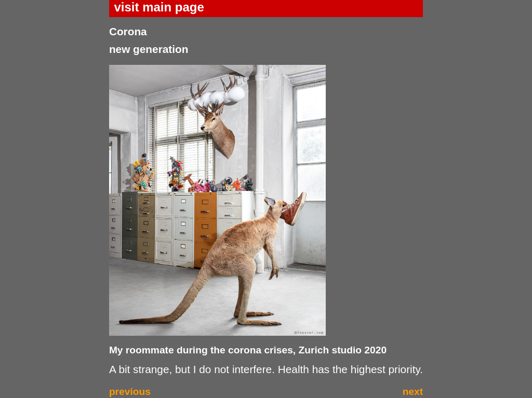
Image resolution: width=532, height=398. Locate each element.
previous (130, 392)
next (413, 392)
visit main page (159, 7)
